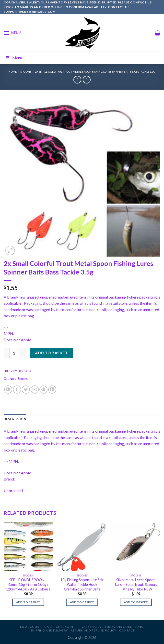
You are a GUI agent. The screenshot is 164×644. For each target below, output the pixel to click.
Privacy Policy (89, 627)
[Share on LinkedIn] (52, 390)
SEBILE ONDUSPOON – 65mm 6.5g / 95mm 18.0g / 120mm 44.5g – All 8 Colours (28, 584)
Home (13, 72)
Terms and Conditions (124, 627)
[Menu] (12, 33)
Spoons (26, 72)
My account (31, 627)
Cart (48, 627)
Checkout (65, 627)
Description (15, 419)
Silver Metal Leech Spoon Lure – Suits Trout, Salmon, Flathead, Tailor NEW (136, 584)
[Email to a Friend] (35, 390)
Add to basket (51, 353)
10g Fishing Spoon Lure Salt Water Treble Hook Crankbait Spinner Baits (82, 584)
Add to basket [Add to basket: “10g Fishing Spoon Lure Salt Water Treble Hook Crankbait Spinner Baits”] (82, 602)
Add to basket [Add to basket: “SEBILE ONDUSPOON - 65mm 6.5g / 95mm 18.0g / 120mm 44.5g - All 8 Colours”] (28, 602)
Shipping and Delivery (49, 630)
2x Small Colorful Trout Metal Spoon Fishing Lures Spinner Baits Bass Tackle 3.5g (95, 72)
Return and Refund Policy (94, 630)
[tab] (15, 419)
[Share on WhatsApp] (8, 390)
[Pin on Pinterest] (43, 390)
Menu (13, 58)
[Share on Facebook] (17, 390)
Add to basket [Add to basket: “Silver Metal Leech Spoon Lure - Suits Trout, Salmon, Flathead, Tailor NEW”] (136, 602)
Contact (127, 630)
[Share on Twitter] (26, 390)
